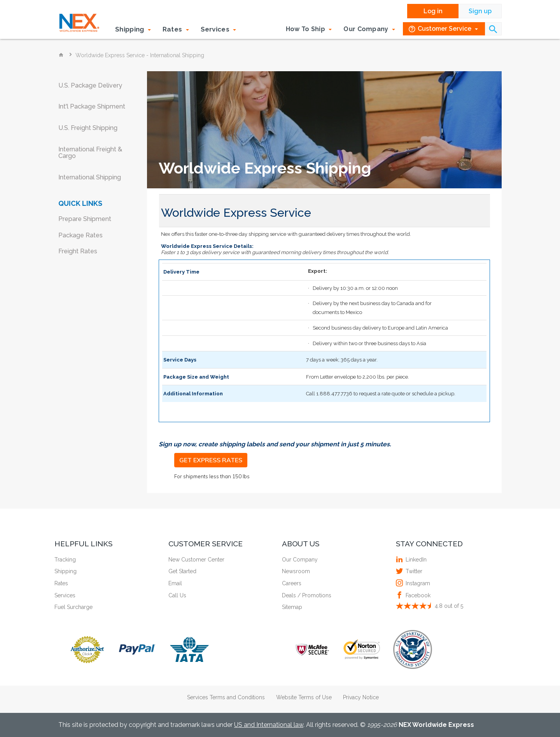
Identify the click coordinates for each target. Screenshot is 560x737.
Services (65, 595)
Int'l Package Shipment (92, 106)
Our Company (300, 560)
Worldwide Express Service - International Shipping (140, 55)
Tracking (65, 560)
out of (449, 606)
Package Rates (80, 235)
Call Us (177, 595)
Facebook (417, 595)
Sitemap (292, 607)
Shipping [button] (133, 29)
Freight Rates (78, 251)
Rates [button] (176, 29)
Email (175, 583)
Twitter (413, 571)
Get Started (182, 571)
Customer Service (443, 29)
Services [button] (219, 29)
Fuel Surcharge (73, 607)
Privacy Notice (361, 697)
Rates (61, 583)
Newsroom (296, 571)
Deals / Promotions (307, 595)
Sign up (480, 11)
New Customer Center (196, 560)
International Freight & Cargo (90, 153)
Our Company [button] (369, 29)
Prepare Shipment (85, 219)
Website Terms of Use (304, 697)
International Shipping (90, 177)
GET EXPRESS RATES (211, 460)
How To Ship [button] (309, 29)
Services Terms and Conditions (226, 697)
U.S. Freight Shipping (88, 128)
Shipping (66, 571)
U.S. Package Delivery (90, 85)
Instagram (417, 583)
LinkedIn (415, 560)
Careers (292, 583)
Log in (433, 11)
